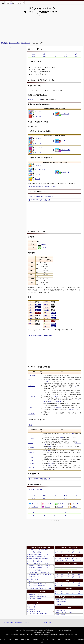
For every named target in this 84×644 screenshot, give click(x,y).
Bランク (42, 244)
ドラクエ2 (9, 640)
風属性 (72, 434)
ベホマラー (31, 461)
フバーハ (31, 443)
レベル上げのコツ (32, 581)
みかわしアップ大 (73, 409)
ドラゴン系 (47, 504)
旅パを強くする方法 (33, 579)
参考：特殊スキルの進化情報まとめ (40, 479)
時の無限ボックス (61, 604)
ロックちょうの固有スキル (39, 74)
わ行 (76, 57)
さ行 (55, 54)
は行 (34, 57)
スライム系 (33, 504)
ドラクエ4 (21, 640)
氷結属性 (50, 464)
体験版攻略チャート (61, 615)
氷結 (30, 315)
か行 (44, 54)
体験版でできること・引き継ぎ (64, 612)
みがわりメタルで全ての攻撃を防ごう (37, 586)
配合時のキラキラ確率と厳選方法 (36, 557)
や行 (55, 57)
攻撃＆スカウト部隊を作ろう (35, 570)
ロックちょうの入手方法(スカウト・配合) (43, 67)
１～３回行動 (32, 396)
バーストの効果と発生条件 (34, 599)
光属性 (62, 437)
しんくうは (31, 434)
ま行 (44, 57)
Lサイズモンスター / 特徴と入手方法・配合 (38, 563)
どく (46, 324)
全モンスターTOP (14, 43)
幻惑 (46, 305)
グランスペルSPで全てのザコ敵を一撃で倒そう (40, 575)
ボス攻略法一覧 (31, 609)
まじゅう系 (73, 504)
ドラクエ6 (33, 640)
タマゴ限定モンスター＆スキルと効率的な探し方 (40, 566)
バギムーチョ (32, 468)
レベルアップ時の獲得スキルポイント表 (38, 568)
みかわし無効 (57, 407)
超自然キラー (32, 414)
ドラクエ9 (52, 640)
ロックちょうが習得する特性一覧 (41, 72)
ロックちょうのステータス (39, 70)
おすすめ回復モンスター (34, 577)
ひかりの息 (31, 448)
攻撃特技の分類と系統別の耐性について (38, 596)
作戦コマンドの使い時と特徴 (35, 594)
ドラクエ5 (27, 640)
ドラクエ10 (58, 640)
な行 (76, 54)
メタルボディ (57, 396)
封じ (46, 307)
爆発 (30, 313)
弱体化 (46, 302)
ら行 (65, 57)
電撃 (30, 318)
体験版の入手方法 (61, 610)
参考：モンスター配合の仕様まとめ (40, 200)
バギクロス (31, 452)
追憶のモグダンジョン (62, 600)
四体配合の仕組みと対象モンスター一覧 (38, 554)
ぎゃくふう (31, 457)
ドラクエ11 (65, 640)
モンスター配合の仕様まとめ (35, 552)
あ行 (34, 54)
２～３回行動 (57, 402)
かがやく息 (31, 464)
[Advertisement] (42, 29)
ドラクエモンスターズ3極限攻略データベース (16, 623)
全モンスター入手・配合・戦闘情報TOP (41, 196)
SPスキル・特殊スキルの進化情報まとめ (38, 559)
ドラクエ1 (3, 640)
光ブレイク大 (48, 381)
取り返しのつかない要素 (34, 611)
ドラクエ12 (72, 640)
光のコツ (31, 379)
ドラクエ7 (40, 640)
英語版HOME (48, 623)
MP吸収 (46, 310)
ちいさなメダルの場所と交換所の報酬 (37, 614)
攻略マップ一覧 (31, 607)
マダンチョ (31, 438)
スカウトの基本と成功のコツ (35, 561)
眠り (46, 315)
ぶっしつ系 (38, 100)
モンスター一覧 (26, 43)
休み (46, 321)
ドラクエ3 (15, 640)
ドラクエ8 (46, 640)
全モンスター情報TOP (36, 490)
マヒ (46, 318)
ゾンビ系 (59, 507)
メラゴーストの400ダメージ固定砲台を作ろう (39, 572)
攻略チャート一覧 (32, 605)
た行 (65, 54)
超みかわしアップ (33, 407)
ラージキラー (32, 376)
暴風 (30, 425)
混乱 (46, 313)
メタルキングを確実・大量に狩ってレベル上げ (39, 588)
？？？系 (72, 507)
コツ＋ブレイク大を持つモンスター (37, 584)
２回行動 (49, 402)
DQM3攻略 (4, 43)
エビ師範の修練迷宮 (61, 602)
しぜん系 (31, 100)
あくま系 (46, 507)
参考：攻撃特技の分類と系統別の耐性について (43, 336)
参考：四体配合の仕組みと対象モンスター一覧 (43, 186)
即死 (46, 326)
